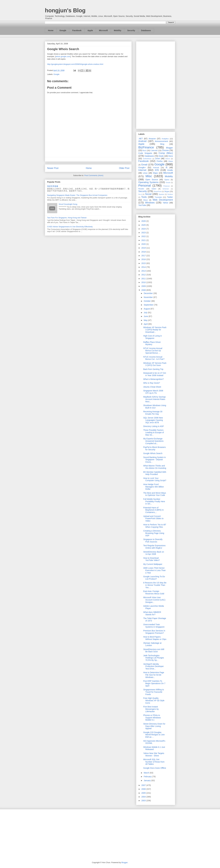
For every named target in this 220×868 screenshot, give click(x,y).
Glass (171, 161)
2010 (144, 282)
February (148, 777)
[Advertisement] (156, 85)
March (147, 773)
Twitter (170, 197)
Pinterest (167, 186)
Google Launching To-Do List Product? (154, 578)
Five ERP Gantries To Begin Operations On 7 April (154, 683)
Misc (149, 176)
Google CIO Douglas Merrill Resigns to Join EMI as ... (154, 735)
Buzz (144, 151)
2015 (144, 263)
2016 (144, 259)
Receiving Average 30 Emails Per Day (153, 413)
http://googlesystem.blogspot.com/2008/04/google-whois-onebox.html (75, 64)
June (146, 316)
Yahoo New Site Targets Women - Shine (154, 754)
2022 (144, 236)
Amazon (152, 139)
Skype (167, 191)
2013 (144, 271)
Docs (171, 156)
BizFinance (146, 147)
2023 (144, 233)
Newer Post (53, 168)
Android (142, 141)
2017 (144, 256)
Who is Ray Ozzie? (152, 383)
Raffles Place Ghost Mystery (152, 343)
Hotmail (156, 168)
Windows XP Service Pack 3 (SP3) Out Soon (155, 364)
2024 (144, 229)
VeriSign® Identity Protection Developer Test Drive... (153, 666)
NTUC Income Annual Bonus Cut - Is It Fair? (154, 358)
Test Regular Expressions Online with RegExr (154, 547)
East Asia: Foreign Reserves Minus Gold (154, 592)
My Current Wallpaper (153, 564)
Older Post (124, 168)
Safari (154, 189)
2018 (144, 252)
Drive (158, 159)
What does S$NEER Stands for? (152, 613)
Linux (145, 173)
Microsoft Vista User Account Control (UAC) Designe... (154, 600)
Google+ (142, 167)
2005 (144, 793)
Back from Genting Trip (153, 369)
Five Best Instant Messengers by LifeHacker (151, 709)
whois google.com (63, 56)
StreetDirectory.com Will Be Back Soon (154, 651)
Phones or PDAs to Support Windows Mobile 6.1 (152, 718)
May (146, 320)
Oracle (168, 182)
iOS (157, 170)
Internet (142, 170)
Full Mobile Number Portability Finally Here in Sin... (154, 501)
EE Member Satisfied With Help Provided (155, 473)
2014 (144, 267)
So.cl (140, 194)
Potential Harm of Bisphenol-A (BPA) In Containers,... (153, 510)
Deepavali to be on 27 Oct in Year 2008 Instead (155, 374)
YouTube (142, 205)
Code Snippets (145, 153)
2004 (144, 797)
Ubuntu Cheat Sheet (152, 387)
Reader (141, 189)
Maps (155, 173)
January (147, 780)
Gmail (144, 165)
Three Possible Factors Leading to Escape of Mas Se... (154, 432)
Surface (170, 194)
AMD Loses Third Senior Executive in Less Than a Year (154, 570)
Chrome (165, 150)
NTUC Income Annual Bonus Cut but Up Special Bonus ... (153, 351)
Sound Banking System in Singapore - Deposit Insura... (154, 460)
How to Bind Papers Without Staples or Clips (155, 638)
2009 (144, 286)
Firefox (160, 161)
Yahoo (165, 203)
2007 (144, 785)
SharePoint (157, 191)
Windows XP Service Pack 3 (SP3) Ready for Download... (155, 330)
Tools (144, 197)
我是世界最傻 (53, 186)
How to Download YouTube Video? (151, 559)
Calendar (154, 151)
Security (131, 30)
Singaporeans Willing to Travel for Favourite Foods (154, 692)
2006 (144, 789)
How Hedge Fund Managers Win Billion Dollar (154, 487)
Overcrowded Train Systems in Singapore (154, 626)
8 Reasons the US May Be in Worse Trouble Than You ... (155, 585)
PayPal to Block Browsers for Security (154, 448)
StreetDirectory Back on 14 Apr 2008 (154, 553)
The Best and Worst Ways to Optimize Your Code (155, 494)
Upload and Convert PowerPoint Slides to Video (153, 519)
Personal (145, 186)
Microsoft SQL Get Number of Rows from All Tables (154, 762)
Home (51, 30)
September (149, 305)
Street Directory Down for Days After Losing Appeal (154, 726)
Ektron (168, 159)
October (147, 301)
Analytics (165, 139)
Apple (90, 30)
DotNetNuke (147, 159)
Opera (167, 180)
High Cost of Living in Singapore (153, 337)
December (148, 293)
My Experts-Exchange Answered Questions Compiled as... (153, 441)
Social (148, 194)
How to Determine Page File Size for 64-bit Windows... (154, 675)
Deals (161, 156)
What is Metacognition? (153, 379)
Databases (146, 30)
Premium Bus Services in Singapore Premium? (154, 632)
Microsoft (103, 30)
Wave (145, 200)
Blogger (169, 148)
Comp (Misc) (166, 153)
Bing (162, 144)
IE (167, 167)
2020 (144, 244)
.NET (141, 139)
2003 (144, 801)
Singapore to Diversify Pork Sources (153, 541)
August (147, 309)
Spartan (161, 194)
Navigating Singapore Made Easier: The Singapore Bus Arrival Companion (77, 195)
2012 (144, 275)
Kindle (170, 170)
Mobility (118, 30)
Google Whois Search (153, 453)
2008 (144, 290)
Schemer (166, 189)
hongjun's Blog (65, 10)
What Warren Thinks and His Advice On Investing (155, 467)
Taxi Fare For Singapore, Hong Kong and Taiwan (67, 218)
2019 (144, 248)
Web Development (163, 200)
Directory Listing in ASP (153, 426)
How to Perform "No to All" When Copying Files (155, 526)
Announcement (161, 141)
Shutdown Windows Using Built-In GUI (155, 407)
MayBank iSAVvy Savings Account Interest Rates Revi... (154, 399)
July (146, 313)
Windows (150, 203)
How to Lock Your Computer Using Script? (155, 479)
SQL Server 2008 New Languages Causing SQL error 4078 (153, 420)
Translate (158, 197)
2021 (144, 240)
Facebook (77, 30)
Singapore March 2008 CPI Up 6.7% (153, 392)
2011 (144, 279)
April (146, 324)
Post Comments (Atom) (94, 175)
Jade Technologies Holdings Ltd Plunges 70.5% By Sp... (154, 658)
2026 (144, 221)
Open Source (152, 180)
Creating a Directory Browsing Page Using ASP (154, 533)
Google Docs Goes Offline (155, 768)
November (148, 297)
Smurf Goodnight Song (68, 204)
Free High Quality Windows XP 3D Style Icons (154, 701)
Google (63, 30)
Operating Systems (148, 182)
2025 (144, 225)
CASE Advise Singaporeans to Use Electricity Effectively (70, 227)
